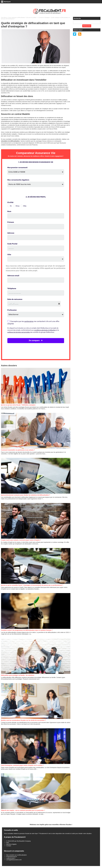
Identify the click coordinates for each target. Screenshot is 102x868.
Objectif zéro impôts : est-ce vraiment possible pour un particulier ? (23, 810)
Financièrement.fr (12, 857)
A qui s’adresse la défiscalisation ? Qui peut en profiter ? (23, 17)
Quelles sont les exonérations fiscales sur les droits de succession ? (23, 720)
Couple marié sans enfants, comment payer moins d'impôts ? (21, 540)
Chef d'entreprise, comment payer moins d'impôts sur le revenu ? (22, 765)
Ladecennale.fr (11, 858)
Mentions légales (11, 844)
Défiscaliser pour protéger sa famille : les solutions (18, 675)
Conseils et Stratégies (44, 17)
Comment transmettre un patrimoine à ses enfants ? (18, 450)
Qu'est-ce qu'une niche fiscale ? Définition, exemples (18, 405)
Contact (9, 846)
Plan (8, 843)
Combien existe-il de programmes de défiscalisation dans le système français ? (27, 630)
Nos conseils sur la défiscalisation (16, 855)
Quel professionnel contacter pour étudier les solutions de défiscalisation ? (26, 495)
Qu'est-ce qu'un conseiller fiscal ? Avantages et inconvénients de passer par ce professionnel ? (32, 585)
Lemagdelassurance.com (14, 860)
